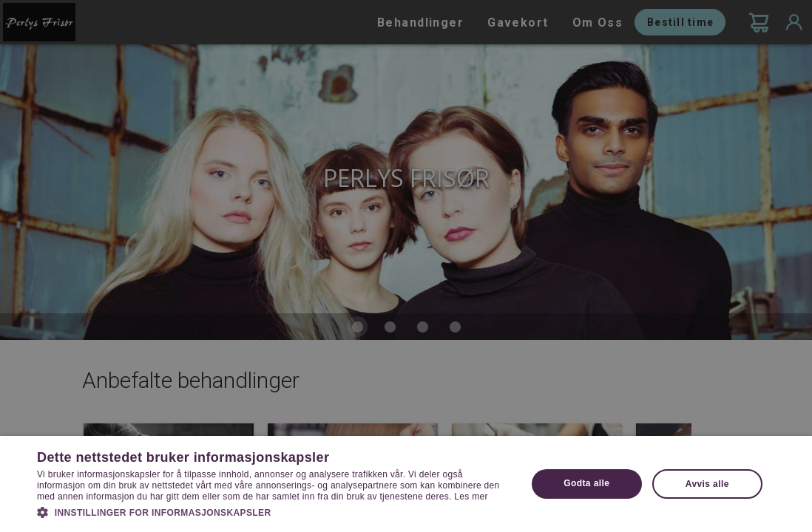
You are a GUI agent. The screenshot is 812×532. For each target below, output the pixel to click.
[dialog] (406, 266)
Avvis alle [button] (707, 484)
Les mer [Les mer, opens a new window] (471, 497)
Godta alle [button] (586, 483)
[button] (274, 511)
